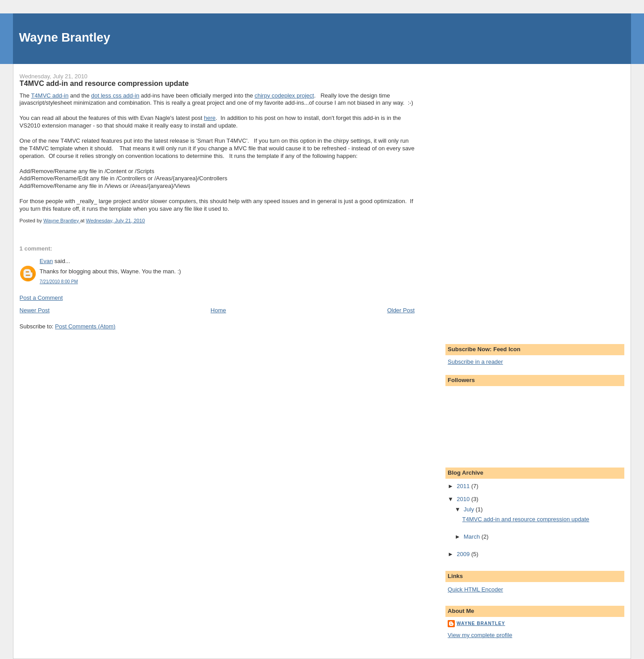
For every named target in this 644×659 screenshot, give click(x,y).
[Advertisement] (483, 198)
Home (218, 310)
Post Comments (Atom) (85, 326)
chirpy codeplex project (284, 96)
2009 (464, 554)
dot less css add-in (115, 96)
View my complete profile (480, 635)
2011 (464, 486)
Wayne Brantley (65, 37)
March (473, 537)
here (210, 118)
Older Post (401, 310)
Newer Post (35, 310)
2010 (464, 499)
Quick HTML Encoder (475, 589)
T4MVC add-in (50, 96)
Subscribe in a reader (475, 362)
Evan (47, 261)
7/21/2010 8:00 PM (59, 282)
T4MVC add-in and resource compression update (526, 519)
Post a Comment (41, 298)
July (470, 509)
